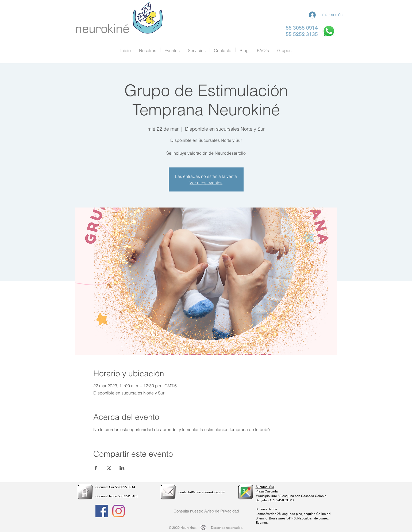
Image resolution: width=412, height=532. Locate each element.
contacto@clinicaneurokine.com (202, 492)
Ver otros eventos (206, 183)
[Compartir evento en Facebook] (96, 468)
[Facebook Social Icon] (102, 511)
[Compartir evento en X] (109, 468)
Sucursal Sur (265, 487)
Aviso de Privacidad (222, 511)
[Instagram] (119, 511)
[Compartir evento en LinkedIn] (122, 468)
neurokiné (102, 29)
